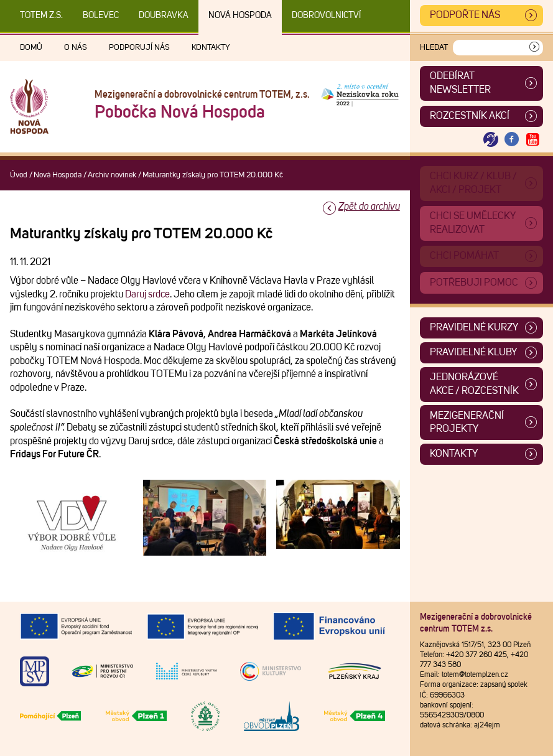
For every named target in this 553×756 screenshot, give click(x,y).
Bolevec (101, 16)
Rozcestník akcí (470, 116)
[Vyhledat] (534, 48)
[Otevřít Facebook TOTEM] (512, 140)
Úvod (19, 175)
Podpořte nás (465, 15)
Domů (31, 48)
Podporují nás (139, 48)
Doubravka (164, 16)
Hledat (434, 48)
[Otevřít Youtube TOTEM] (532, 140)
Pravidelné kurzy (474, 327)
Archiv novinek (112, 175)
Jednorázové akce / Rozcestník (474, 384)
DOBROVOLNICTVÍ (326, 16)
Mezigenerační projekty (467, 422)
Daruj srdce (147, 294)
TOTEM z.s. (41, 16)
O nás (76, 48)
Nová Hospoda (240, 16)
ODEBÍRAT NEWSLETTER (460, 83)
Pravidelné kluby (473, 352)
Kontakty (211, 48)
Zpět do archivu (369, 207)
